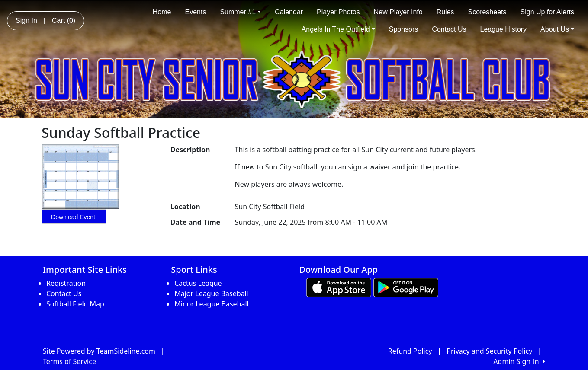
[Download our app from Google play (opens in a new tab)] (406, 287)
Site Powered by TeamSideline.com (99, 351)
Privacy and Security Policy (489, 351)
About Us (557, 29)
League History (503, 29)
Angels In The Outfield (338, 29)
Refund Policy (410, 351)
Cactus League (198, 283)
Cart (64, 21)
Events (195, 12)
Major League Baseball (211, 293)
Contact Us (449, 29)
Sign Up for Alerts (548, 12)
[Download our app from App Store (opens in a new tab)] (339, 287)
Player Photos (338, 12)
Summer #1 (240, 12)
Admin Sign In (519, 361)
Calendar (289, 12)
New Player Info (398, 12)
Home (162, 12)
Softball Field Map (75, 304)
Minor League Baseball (211, 304)
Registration (66, 283)
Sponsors (404, 29)
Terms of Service (69, 361)
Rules (445, 12)
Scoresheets (487, 12)
